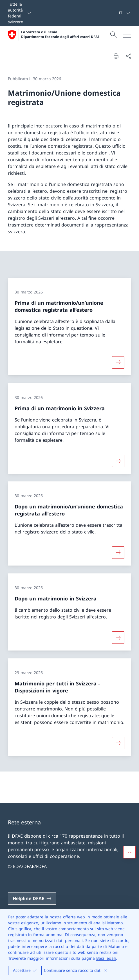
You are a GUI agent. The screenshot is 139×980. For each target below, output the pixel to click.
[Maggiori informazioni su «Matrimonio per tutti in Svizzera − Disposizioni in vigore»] (118, 743)
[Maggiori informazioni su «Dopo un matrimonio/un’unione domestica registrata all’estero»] (118, 553)
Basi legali (106, 958)
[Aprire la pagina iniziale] (54, 35)
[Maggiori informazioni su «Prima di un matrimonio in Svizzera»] (118, 461)
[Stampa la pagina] (116, 56)
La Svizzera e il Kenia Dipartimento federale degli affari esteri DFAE (60, 34)
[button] (129, 852)
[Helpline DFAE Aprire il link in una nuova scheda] (32, 898)
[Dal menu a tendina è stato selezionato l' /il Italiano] (124, 13)
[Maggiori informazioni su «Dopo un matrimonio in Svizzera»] (118, 638)
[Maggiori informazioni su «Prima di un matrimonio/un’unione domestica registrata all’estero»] (118, 362)
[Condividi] (128, 56)
